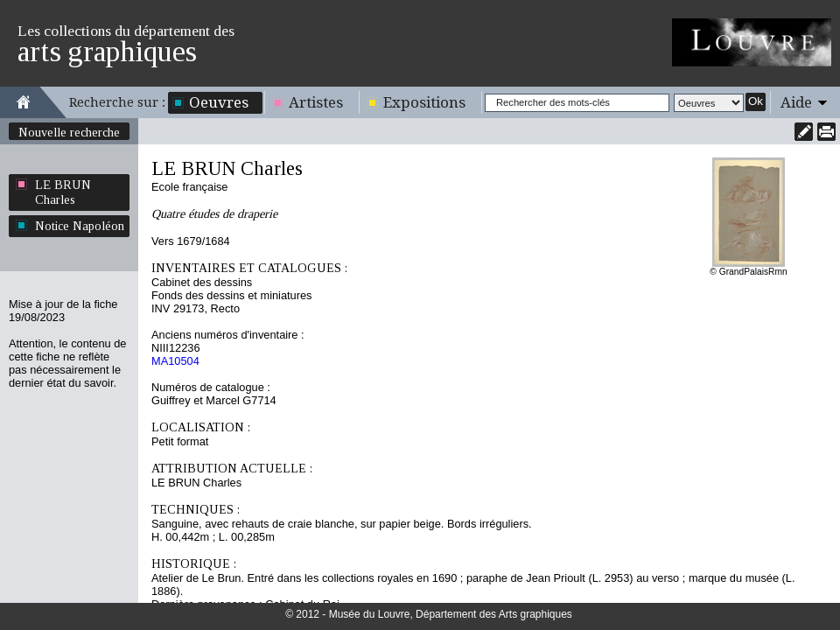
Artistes (316, 102)
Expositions (424, 102)
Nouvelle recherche (69, 132)
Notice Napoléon (80, 226)
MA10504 (175, 361)
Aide (796, 102)
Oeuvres (219, 102)
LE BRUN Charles (63, 192)
